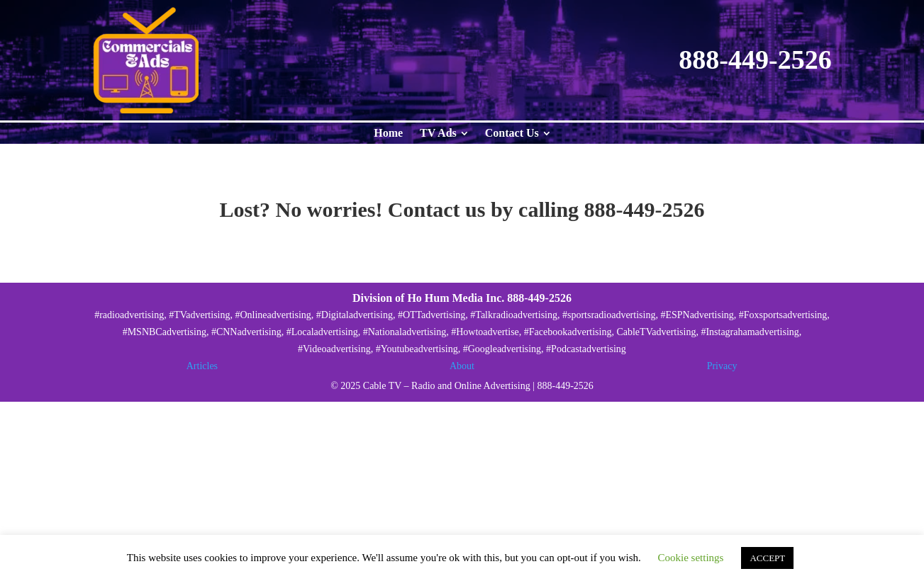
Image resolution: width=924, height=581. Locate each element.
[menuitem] (388, 133)
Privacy (722, 366)
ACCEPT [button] (767, 558)
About (462, 366)
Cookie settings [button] (691, 558)
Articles (202, 366)
